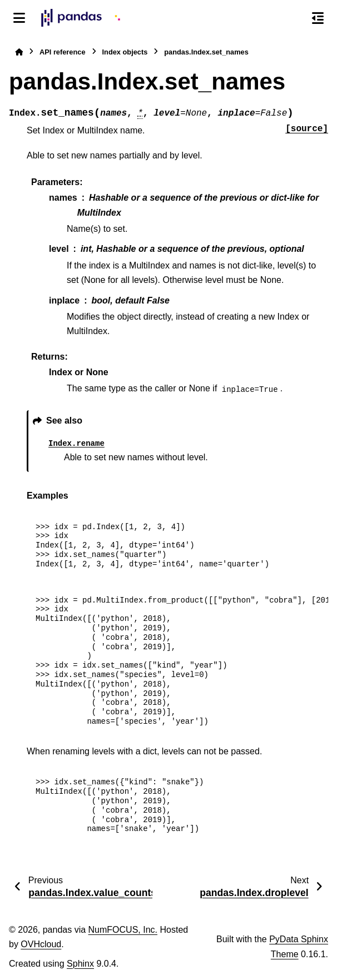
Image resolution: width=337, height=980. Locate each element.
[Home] (19, 52)
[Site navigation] (19, 18)
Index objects (125, 52)
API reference (63, 52)
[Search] (294, 18)
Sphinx (80, 964)
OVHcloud (41, 944)
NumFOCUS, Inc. (123, 930)
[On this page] (318, 18)
